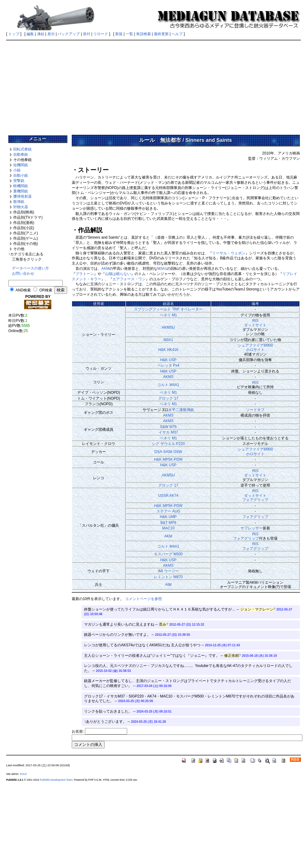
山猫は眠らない (118, 274)
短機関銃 (21, 165)
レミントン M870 (168, 577)
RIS (255, 321)
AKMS (168, 377)
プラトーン (85, 274)
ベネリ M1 (168, 315)
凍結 (41, 34)
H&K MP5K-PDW (168, 459)
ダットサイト (255, 325)
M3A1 (162, 269)
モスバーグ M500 (168, 554)
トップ (14, 34)
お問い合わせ (23, 274)
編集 (30, 34)
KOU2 (23, 774)
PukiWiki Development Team (56, 780)
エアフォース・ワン (129, 279)
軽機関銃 (21, 186)
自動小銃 (21, 175)
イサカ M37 (168, 432)
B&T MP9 (168, 523)
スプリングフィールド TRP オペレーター (168, 309)
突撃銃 (19, 181)
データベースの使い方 (30, 268)
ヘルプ (177, 34)
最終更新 (161, 34)
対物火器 (21, 207)
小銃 (17, 170)
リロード (101, 34)
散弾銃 (19, 202)
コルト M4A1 (168, 385)
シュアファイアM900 (255, 345)
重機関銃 (21, 191)
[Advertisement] (154, 85)
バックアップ (69, 34)
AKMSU (168, 327)
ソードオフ (255, 410)
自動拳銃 (21, 154)
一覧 (129, 34)
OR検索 (46, 290)
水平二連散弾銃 (181, 410)
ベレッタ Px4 (168, 365)
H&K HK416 (168, 350)
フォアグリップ (255, 500)
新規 (119, 34)
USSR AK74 (168, 496)
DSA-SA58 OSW (168, 452)
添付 (87, 34)
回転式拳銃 (22, 149)
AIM (168, 585)
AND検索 (23, 290)
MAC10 (168, 528)
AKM (105, 269)
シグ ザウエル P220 (168, 444)
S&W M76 (168, 427)
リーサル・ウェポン (229, 253)
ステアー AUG (168, 511)
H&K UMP (168, 517)
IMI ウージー (168, 571)
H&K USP (168, 360)
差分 (51, 34)
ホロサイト (255, 350)
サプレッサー (252, 528)
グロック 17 (168, 398)
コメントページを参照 (143, 599)
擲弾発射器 (22, 196)
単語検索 (143, 34)
